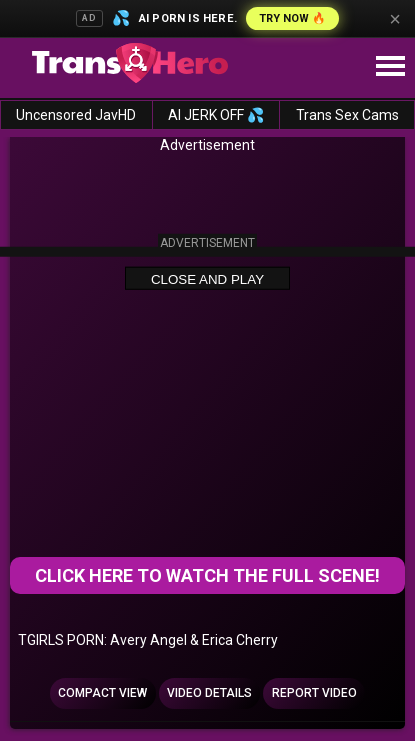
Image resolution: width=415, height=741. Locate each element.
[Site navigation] (390, 67)
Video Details (209, 693)
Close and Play (207, 279)
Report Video (314, 693)
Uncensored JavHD (76, 115)
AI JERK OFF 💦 (216, 115)
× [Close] (395, 19)
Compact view (102, 693)
